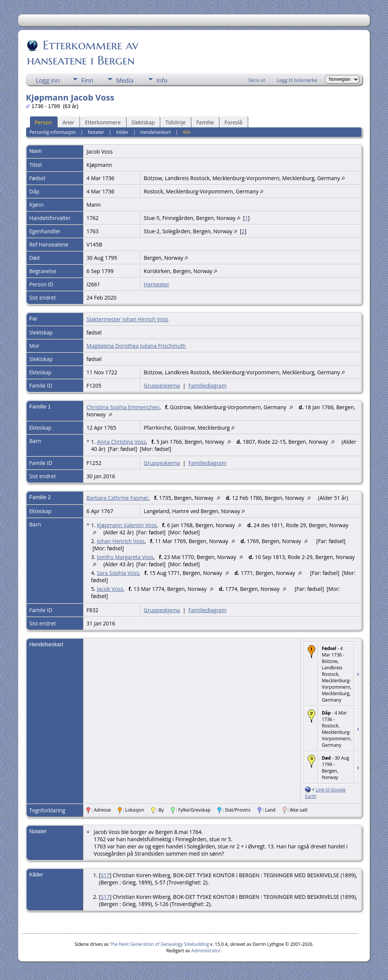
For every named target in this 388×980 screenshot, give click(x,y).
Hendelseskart (155, 132)
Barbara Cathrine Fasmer (117, 498)
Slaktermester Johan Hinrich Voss (127, 319)
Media (125, 80)
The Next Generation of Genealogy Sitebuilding (160, 944)
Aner (68, 122)
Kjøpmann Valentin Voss (127, 525)
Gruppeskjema (162, 386)
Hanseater (156, 284)
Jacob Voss (110, 589)
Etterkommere (103, 122)
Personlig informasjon (53, 132)
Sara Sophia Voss (118, 573)
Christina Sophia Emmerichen (123, 407)
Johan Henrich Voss (121, 541)
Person (43, 122)
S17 (105, 875)
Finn (87, 80)
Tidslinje (175, 122)
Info (162, 80)
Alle (186, 132)
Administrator (206, 951)
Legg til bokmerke (297, 80)
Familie (205, 122)
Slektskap (143, 122)
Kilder (122, 132)
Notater (96, 132)
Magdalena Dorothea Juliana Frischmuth (136, 346)
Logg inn (48, 80)
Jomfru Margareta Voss (125, 557)
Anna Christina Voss (121, 442)
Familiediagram (207, 386)
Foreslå (233, 122)
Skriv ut (257, 80)
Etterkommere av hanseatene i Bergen (83, 53)
